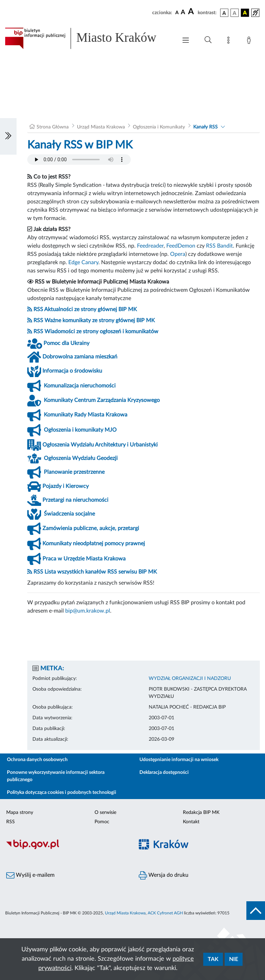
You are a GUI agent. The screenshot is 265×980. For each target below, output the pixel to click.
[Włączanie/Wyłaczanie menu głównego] (186, 41)
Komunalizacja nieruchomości (80, 386)
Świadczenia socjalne (69, 514)
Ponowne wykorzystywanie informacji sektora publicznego (56, 776)
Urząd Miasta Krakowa (101, 127)
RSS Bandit (219, 246)
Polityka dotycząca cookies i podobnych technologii (62, 792)
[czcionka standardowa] (177, 12)
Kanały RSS (205, 127)
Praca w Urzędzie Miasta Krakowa (84, 559)
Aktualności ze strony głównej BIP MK (91, 309)
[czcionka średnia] (183, 13)
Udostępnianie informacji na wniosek (179, 760)
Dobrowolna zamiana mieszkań (80, 357)
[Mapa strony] (230, 41)
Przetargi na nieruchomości (75, 500)
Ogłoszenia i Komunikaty (159, 127)
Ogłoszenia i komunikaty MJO (80, 430)
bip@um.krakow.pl (88, 611)
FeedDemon (181, 246)
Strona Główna (53, 127)
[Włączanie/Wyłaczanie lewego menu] (8, 136)
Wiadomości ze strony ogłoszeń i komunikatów (101, 332)
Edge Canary (83, 262)
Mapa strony (20, 813)
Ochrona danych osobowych (37, 760)
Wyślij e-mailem (30, 875)
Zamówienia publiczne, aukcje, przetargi (91, 528)
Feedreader (150, 246)
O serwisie (105, 813)
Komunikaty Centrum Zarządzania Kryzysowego (102, 400)
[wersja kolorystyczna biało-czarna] (235, 13)
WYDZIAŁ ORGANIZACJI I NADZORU (190, 679)
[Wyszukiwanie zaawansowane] (208, 40)
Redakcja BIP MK (201, 813)
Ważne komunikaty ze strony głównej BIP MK (100, 320)
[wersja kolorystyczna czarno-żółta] (245, 13)
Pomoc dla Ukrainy (66, 343)
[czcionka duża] (192, 12)
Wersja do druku (164, 875)
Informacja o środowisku (72, 371)
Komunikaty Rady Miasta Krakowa (86, 415)
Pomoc (102, 822)
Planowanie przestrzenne (74, 472)
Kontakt (191, 822)
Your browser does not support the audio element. (79, 160)
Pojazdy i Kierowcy (66, 486)
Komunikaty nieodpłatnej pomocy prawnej (94, 544)
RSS (38, 309)
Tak (213, 959)
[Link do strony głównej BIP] (88, 38)
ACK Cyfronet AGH (165, 913)
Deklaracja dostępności (164, 772)
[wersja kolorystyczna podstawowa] (224, 13)
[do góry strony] (256, 911)
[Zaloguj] (250, 41)
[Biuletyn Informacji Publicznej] (66, 848)
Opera (178, 254)
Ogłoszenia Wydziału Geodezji (81, 458)
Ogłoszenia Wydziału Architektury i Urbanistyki (100, 445)
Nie (234, 959)
